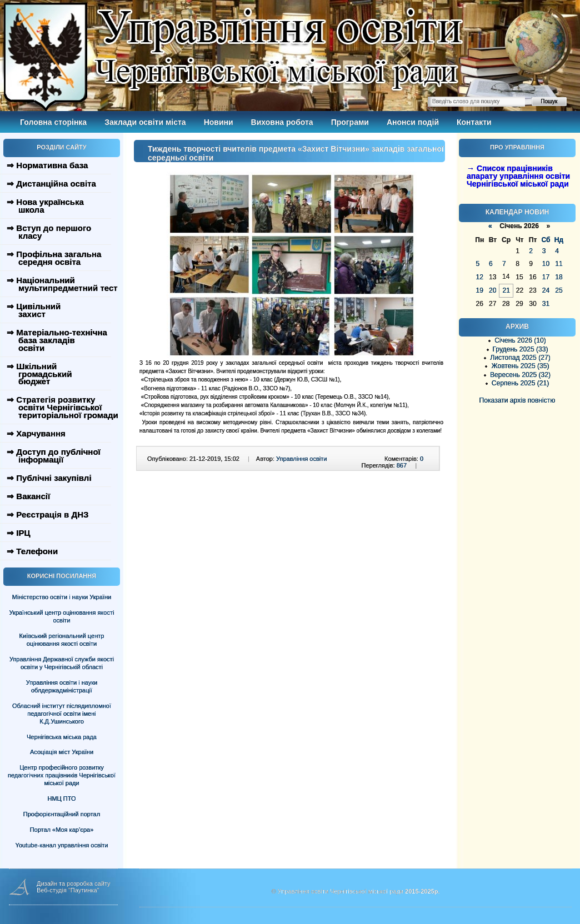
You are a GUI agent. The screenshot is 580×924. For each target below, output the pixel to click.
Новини (219, 122)
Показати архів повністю (517, 400)
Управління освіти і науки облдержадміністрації (62, 686)
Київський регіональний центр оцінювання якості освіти (62, 640)
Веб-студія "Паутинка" (68, 890)
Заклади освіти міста (145, 122)
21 (506, 290)
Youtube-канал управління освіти (62, 845)
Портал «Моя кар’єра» (62, 830)
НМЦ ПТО (62, 799)
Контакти (474, 122)
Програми (350, 122)
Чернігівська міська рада (62, 737)
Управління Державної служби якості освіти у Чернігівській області (62, 663)
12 (480, 277)
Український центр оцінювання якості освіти (62, 616)
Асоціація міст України (62, 752)
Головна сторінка (53, 122)
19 (480, 290)
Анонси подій (413, 122)
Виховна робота (282, 122)
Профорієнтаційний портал (62, 814)
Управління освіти (301, 459)
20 (492, 290)
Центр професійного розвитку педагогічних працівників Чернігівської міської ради (62, 775)
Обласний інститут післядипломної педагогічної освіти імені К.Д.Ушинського (62, 714)
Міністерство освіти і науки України (62, 597)
